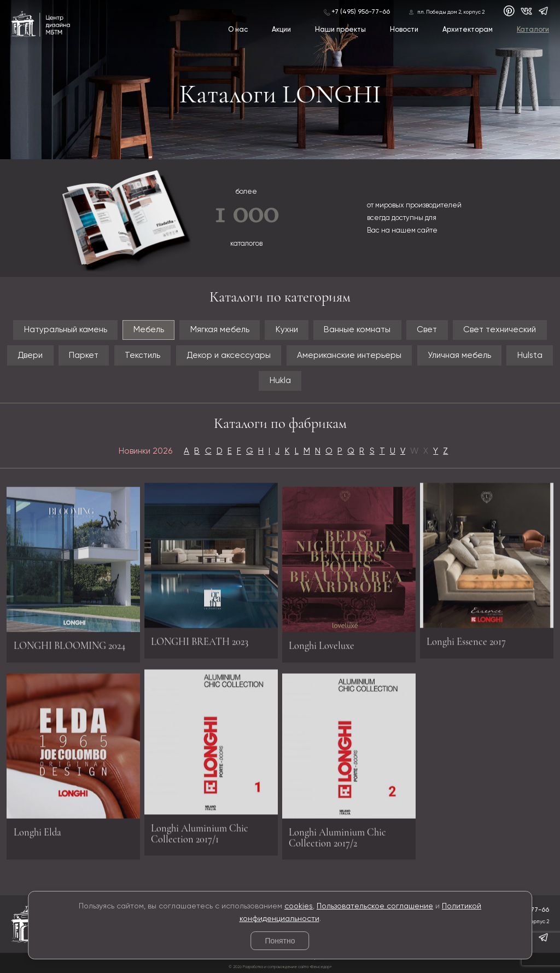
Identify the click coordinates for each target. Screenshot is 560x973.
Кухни (287, 330)
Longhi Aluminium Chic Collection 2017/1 (200, 830)
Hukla (280, 381)
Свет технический (500, 330)
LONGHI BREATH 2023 (200, 638)
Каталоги (533, 30)
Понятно (280, 941)
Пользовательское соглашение (375, 906)
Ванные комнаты (357, 330)
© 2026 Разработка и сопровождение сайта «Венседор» (280, 967)
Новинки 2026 (145, 451)
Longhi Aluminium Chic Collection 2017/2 (337, 841)
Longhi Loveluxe (322, 649)
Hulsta (530, 355)
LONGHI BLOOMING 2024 (69, 649)
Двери (30, 355)
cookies (299, 906)
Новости (404, 30)
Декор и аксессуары (229, 355)
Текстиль (142, 355)
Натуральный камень (66, 330)
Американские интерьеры (349, 355)
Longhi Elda (37, 836)
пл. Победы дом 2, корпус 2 (451, 12)
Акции (281, 30)
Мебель (149, 330)
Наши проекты (340, 30)
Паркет (84, 355)
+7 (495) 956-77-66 (361, 12)
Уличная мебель (459, 355)
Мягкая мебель (220, 330)
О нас (238, 30)
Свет (427, 330)
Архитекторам (468, 30)
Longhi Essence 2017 (466, 638)
